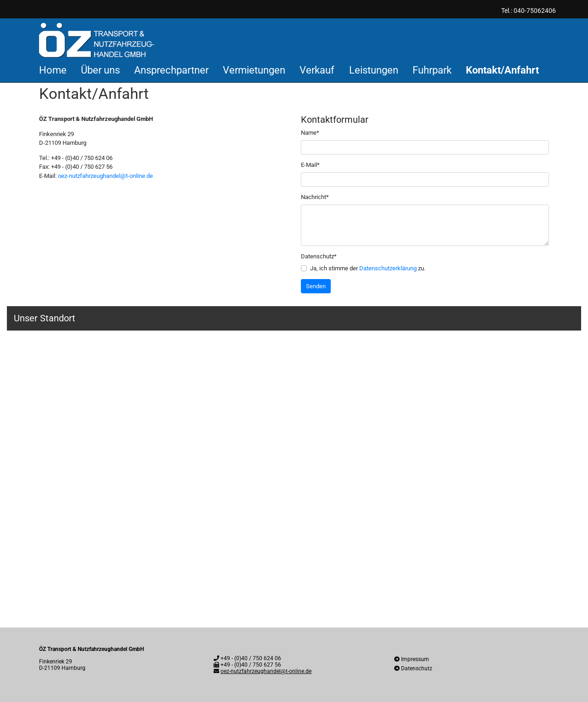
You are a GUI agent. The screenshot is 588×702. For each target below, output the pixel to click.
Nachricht (315, 197)
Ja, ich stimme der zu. (368, 268)
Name (310, 132)
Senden (316, 286)
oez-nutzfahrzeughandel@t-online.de (105, 176)
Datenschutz (319, 256)
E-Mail (310, 164)
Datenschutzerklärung (388, 268)
